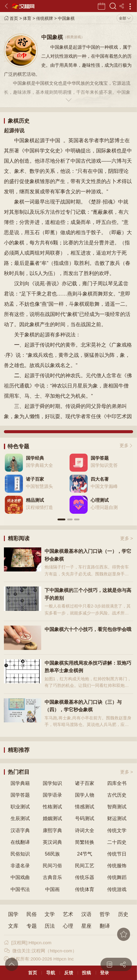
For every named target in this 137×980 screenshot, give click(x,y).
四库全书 (117, 783)
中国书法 (20, 889)
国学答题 (20, 795)
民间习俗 (52, 866)
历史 (123, 914)
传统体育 (85, 889)
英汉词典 (52, 842)
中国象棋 (66, 18)
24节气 (85, 854)
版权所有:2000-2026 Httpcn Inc (39, 959)
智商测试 (117, 807)
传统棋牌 (45, 18)
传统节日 (117, 854)
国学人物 (85, 795)
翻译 (105, 926)
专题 (32, 926)
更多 (124, 445)
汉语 (86, 914)
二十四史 (117, 842)
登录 (104, 973)
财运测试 (117, 818)
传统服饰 (117, 866)
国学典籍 (20, 783)
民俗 (32, 914)
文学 (50, 914)
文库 (13, 926)
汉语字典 (20, 830)
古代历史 (117, 795)
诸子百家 (85, 783)
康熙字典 (52, 830)
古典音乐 (52, 877)
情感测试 (85, 807)
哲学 (105, 914)
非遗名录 (20, 866)
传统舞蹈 (117, 877)
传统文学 (117, 830)
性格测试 (52, 807)
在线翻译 (20, 842)
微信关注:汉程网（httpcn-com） (40, 951)
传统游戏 (117, 889)
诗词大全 (85, 830)
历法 (50, 926)
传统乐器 (85, 877)
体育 (27, 18)
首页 (11, 18)
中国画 (52, 889)
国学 (13, 914)
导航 (51, 973)
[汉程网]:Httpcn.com (28, 943)
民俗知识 (20, 854)
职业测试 (20, 807)
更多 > (127, 538)
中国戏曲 (20, 877)
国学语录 (52, 795)
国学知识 (52, 783)
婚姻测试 (52, 818)
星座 (86, 926)
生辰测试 (20, 818)
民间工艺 (85, 866)
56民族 (52, 854)
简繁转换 (85, 842)
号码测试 (85, 818)
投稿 (86, 973)
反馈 (69, 973)
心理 (68, 926)
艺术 (68, 914)
